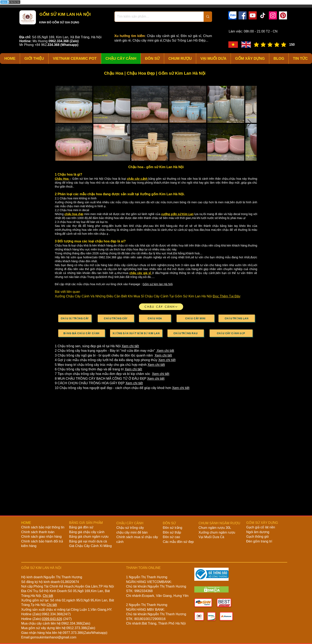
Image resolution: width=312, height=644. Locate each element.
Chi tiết (48, 596)
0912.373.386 (76, 628)
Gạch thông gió (258, 537)
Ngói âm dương (258, 532)
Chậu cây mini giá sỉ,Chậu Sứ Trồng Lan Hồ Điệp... (170, 40)
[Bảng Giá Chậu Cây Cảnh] (82, 333)
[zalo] (232, 15)
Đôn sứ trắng (173, 528)
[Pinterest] (283, 15)
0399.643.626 (52, 619)
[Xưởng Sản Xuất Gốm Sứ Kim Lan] (136, 333)
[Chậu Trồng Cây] (116, 318)
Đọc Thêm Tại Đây (227, 296)
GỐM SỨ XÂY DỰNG (262, 523)
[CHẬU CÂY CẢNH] (161, 307)
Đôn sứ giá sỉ (191, 36)
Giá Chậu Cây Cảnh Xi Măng (91, 546)
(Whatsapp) (69, 45)
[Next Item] (250, 123)
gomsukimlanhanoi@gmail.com (53, 637)
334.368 (53, 45)
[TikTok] (263, 15)
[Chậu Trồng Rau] (186, 333)
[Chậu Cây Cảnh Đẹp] (231, 333)
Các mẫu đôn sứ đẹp (178, 542)
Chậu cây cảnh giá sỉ (163, 36)
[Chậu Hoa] (155, 318)
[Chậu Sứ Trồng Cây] (75, 318)
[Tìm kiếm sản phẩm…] (156, 17)
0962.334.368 (52, 614)
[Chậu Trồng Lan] (237, 318)
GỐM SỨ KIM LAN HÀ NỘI (65, 14)
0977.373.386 (73, 633)
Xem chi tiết (130, 346)
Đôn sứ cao (171, 537)
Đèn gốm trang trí (259, 541)
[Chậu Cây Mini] (195, 318)
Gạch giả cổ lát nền (261, 527)
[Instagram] (273, 15)
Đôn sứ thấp (172, 532)
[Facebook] (243, 15)
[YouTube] (253, 15)
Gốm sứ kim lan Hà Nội (158, 284)
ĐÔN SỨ (169, 523)
